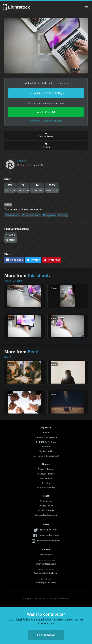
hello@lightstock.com (46, 582)
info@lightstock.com (46, 564)
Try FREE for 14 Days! (46, 442)
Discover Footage (46, 474)
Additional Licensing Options (46, 121)
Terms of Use (46, 501)
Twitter (33, 260)
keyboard (49, 215)
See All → (10, 357)
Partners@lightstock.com (46, 573)
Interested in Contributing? (46, 456)
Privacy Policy (46, 506)
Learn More (46, 635)
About (46, 433)
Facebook (14, 260)
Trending (46, 483)
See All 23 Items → (15, 281)
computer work (31, 215)
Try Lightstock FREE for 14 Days (46, 93)
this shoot (38, 275)
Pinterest (52, 260)
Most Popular (46, 478)
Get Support (46, 554)
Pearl (22, 161)
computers (12, 215)
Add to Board (46, 135)
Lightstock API (46, 451)
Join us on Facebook (49, 535)
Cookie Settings (46, 510)
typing (63, 215)
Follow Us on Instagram (49, 540)
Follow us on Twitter (49, 530)
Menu (86, 7)
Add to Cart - (46, 112)
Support (46, 446)
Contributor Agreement (46, 515)
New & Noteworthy (46, 488)
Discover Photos (46, 469)
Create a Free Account (46, 437)
